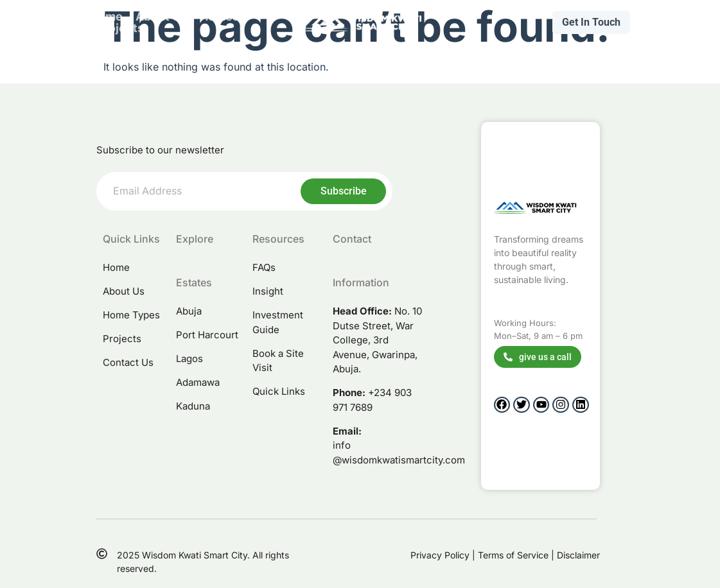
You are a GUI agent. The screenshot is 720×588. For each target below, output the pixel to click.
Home (106, 17)
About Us (161, 17)
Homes (219, 17)
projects (120, 28)
